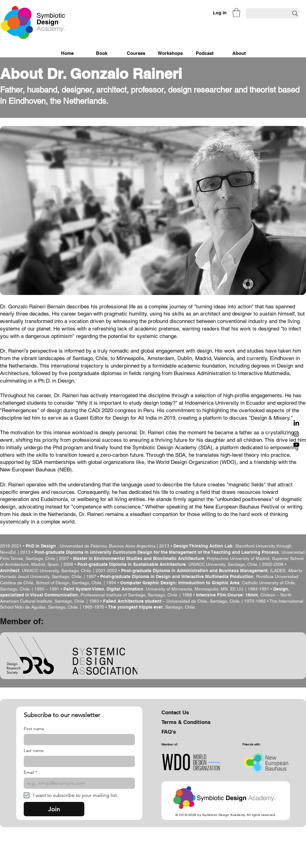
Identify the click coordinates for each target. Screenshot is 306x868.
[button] (236, 13)
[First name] (77, 740)
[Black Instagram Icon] (296, 434)
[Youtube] (296, 445)
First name (34, 729)
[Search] (272, 13)
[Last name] (77, 761)
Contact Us (175, 712)
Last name (34, 751)
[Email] (77, 783)
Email (30, 772)
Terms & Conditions (186, 722)
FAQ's (169, 732)
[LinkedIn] (296, 423)
